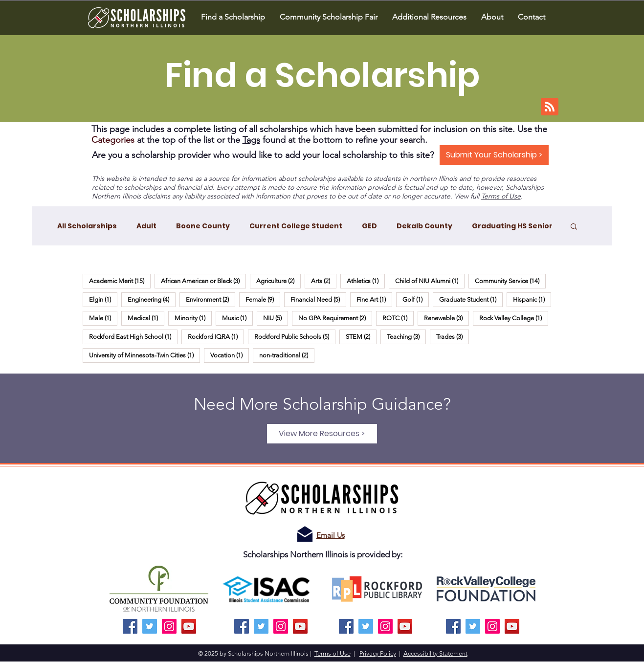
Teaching (406, 336)
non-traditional (287, 355)
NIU (276, 318)
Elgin (103, 299)
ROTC (398, 318)
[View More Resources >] (322, 434)
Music (237, 318)
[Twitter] (150, 626)
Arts (324, 281)
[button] (492, 17)
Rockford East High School (133, 336)
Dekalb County (424, 226)
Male (103, 318)
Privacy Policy (378, 653)
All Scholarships (87, 226)
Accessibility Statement (435, 653)
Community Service (510, 281)
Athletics (366, 281)
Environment (211, 299)
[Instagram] (169, 626)
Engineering (152, 299)
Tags (251, 140)
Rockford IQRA (216, 336)
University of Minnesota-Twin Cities (144, 355)
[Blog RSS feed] (550, 107)
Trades (453, 336)
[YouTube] (189, 626)
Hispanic (532, 299)
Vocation (230, 355)
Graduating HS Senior (512, 226)
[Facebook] (130, 626)
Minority (193, 318)
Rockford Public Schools (295, 336)
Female (263, 299)
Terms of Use (501, 196)
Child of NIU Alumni (430, 281)
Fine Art (374, 299)
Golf (416, 299)
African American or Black (203, 281)
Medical (146, 318)
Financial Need (318, 299)
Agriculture (278, 281)
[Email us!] (305, 534)
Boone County (203, 226)
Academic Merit (120, 281)
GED (369, 226)
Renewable (446, 318)
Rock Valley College (514, 318)
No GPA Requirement (335, 318)
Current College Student (296, 226)
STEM (361, 336)
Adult (146, 226)
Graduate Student (471, 299)
